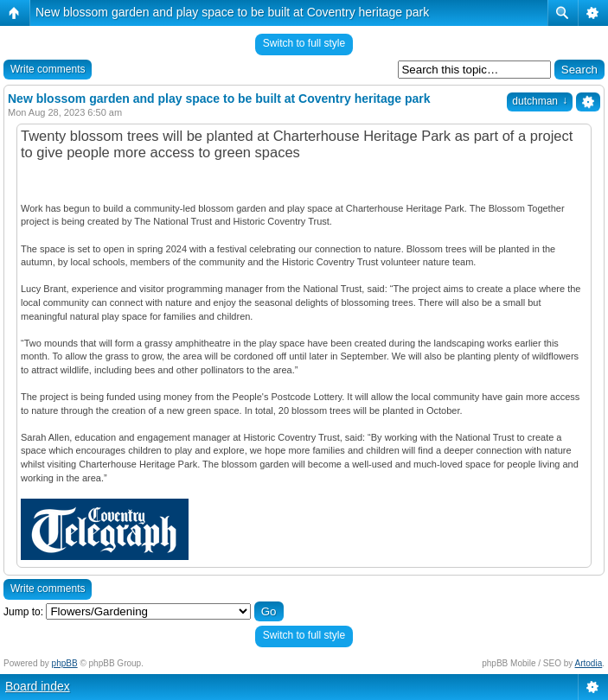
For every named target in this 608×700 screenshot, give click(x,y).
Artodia (589, 663)
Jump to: (23, 612)
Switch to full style (304, 43)
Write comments (48, 69)
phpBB (65, 663)
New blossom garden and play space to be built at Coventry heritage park (232, 12)
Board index (38, 686)
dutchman (540, 101)
